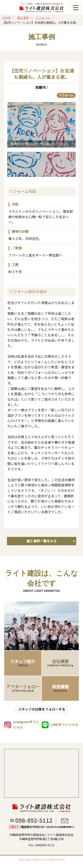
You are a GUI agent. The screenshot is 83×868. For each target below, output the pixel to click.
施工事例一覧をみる (42, 541)
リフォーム (43, 18)
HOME (7, 18)
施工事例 (23, 18)
